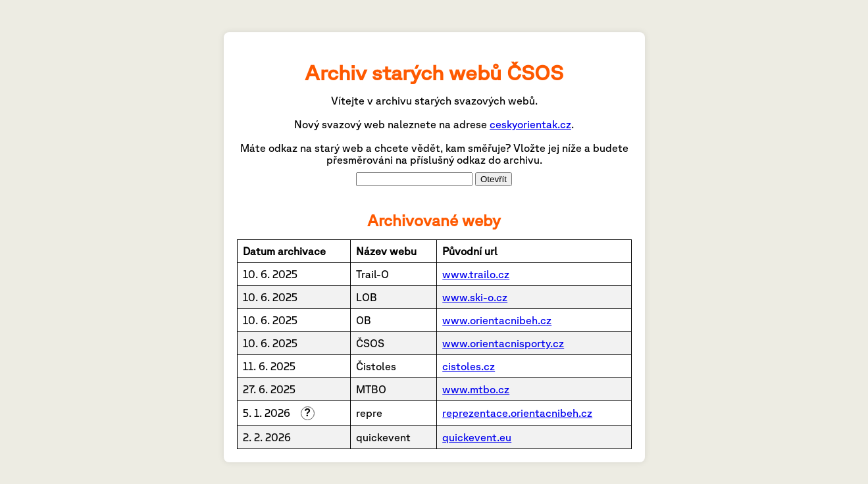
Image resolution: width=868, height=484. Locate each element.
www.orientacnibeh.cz (497, 320)
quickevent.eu (477, 437)
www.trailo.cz (476, 274)
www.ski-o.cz (475, 297)
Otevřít (494, 179)
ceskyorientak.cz (530, 124)
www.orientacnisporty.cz (503, 343)
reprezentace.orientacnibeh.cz (517, 413)
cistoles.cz (469, 366)
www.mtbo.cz (476, 389)
